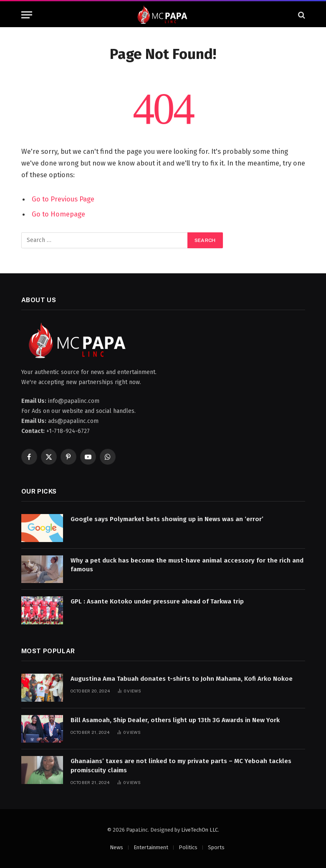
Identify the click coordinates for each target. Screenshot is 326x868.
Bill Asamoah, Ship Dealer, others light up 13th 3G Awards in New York (175, 720)
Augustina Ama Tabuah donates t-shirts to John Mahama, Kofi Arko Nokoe (182, 679)
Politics (188, 847)
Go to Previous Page (63, 199)
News (116, 847)
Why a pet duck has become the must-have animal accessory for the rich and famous (187, 565)
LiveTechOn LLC (200, 830)
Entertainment (151, 847)
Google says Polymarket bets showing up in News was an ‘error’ (167, 519)
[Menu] (27, 15)
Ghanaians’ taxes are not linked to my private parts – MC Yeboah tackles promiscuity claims (181, 765)
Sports (216, 847)
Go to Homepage (58, 214)
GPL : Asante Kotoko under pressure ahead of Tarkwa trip (157, 601)
